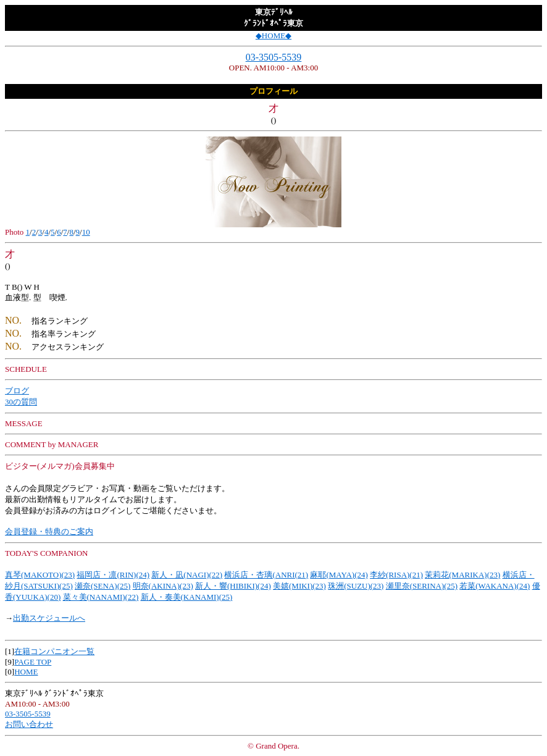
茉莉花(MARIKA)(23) (462, 575)
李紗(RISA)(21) (396, 575)
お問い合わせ (29, 724)
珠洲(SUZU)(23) (356, 586)
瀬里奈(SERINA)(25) (422, 586)
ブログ (17, 391)
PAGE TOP (33, 662)
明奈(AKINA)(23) (163, 586)
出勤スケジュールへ (49, 618)
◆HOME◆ (273, 36)
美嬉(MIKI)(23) (299, 586)
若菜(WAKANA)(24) (495, 586)
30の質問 (21, 402)
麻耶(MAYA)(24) (339, 575)
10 (86, 232)
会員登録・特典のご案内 (49, 531)
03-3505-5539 (274, 57)
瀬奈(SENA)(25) (102, 586)
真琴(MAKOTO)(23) (40, 575)
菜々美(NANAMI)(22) (101, 597)
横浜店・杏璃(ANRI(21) (266, 575)
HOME (26, 672)
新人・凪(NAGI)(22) (187, 575)
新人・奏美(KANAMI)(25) (187, 597)
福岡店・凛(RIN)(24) (113, 575)
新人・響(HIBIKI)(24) (233, 586)
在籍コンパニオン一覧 (54, 651)
